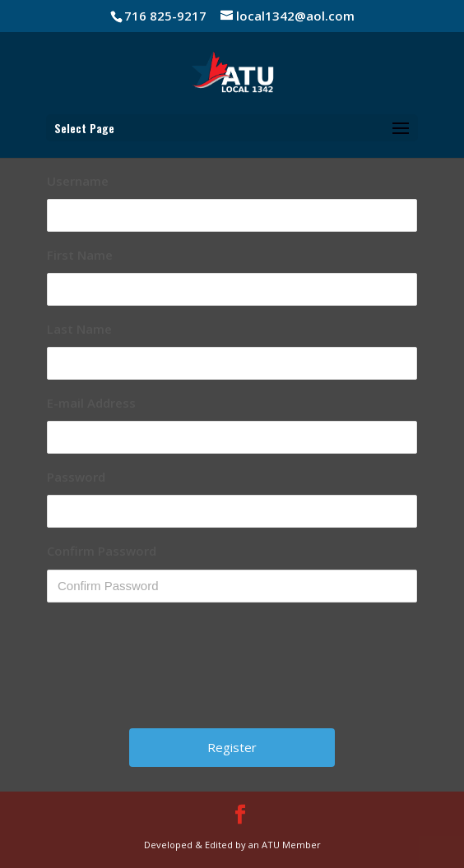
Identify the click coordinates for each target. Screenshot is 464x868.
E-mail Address (91, 403)
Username (78, 181)
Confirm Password (102, 551)
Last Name (79, 329)
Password (76, 477)
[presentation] (234, 672)
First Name (80, 255)
